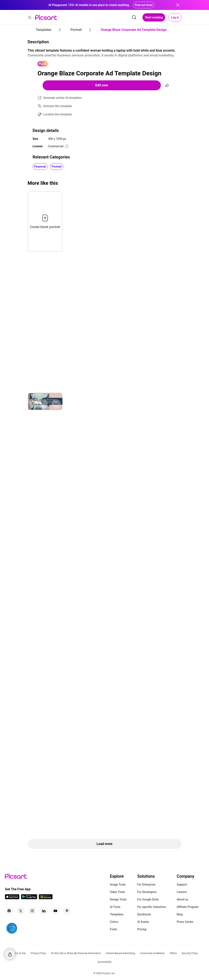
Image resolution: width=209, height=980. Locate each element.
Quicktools (144, 914)
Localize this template (58, 114)
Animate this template (58, 106)
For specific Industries (152, 907)
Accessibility (104, 962)
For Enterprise (146, 885)
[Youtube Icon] (55, 911)
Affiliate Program (188, 907)
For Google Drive (148, 899)
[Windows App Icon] (46, 898)
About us (183, 899)
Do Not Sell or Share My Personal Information (76, 953)
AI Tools (115, 907)
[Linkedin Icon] (44, 911)
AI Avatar (143, 922)
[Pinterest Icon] (67, 911)
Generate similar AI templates (63, 98)
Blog (180, 914)
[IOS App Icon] (12, 898)
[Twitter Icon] (21, 911)
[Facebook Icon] (9, 911)
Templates (117, 914)
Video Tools (117, 892)
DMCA (173, 953)
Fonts (113, 929)
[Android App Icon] (29, 898)
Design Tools (118, 899)
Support (182, 885)
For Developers (147, 892)
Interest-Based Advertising (120, 953)
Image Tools (118, 885)
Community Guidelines (152, 953)
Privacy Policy (38, 953)
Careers (182, 892)
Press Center (185, 922)
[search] (134, 17)
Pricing (142, 929)
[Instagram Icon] (32, 911)
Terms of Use (19, 953)
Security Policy (190, 953)
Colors (114, 922)
